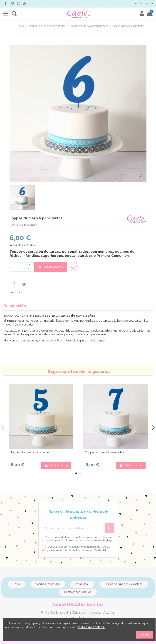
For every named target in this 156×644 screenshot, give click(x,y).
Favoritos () (144, 3)
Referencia (16, 225)
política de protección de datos (90, 550)
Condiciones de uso (47, 584)
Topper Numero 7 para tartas (105, 452)
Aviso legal (82, 584)
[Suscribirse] (110, 528)
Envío (16, 584)
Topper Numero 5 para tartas (30, 452)
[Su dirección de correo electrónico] (74, 528)
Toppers (15, 292)
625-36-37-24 (80, 618)
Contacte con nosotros (78, 592)
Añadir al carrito (50, 267)
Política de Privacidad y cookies (123, 584)
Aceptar (144, 635)
